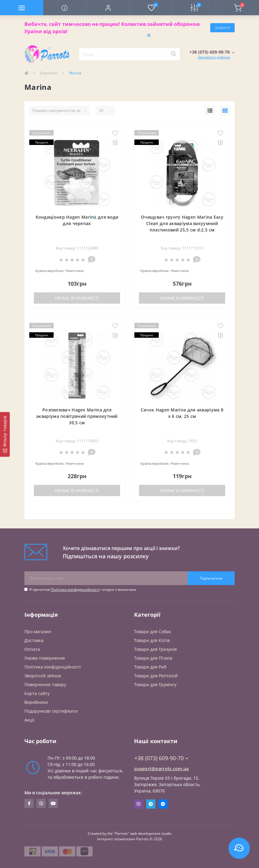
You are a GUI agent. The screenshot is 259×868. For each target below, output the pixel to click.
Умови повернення (45, 658)
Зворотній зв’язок (43, 676)
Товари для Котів (152, 640)
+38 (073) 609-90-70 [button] (161, 758)
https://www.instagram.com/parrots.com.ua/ (41, 803)
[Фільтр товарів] (5, 434)
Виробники (36, 702)
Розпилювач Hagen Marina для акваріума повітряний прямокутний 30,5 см (77, 416)
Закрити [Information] (222, 27)
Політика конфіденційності (75, 589)
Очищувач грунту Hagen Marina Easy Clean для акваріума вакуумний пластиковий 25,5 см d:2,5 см (182, 223)
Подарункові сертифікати (51, 711)
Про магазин (38, 632)
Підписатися (211, 578)
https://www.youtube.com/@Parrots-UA (53, 803)
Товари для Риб (150, 667)
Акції (29, 720)
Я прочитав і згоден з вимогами (83, 589)
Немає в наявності (77, 298)
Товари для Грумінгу (155, 685)
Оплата (32, 649)
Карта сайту (37, 693)
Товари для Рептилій (156, 676)
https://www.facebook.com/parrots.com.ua (29, 803)
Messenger (163, 804)
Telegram (151, 804)
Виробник (49, 73)
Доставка (34, 640)
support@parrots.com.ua (161, 769)
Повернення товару (45, 685)
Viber (139, 804)
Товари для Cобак (153, 632)
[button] (108, 8)
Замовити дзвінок (214, 57)
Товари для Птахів (153, 658)
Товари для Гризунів (155, 649)
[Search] (173, 54)
